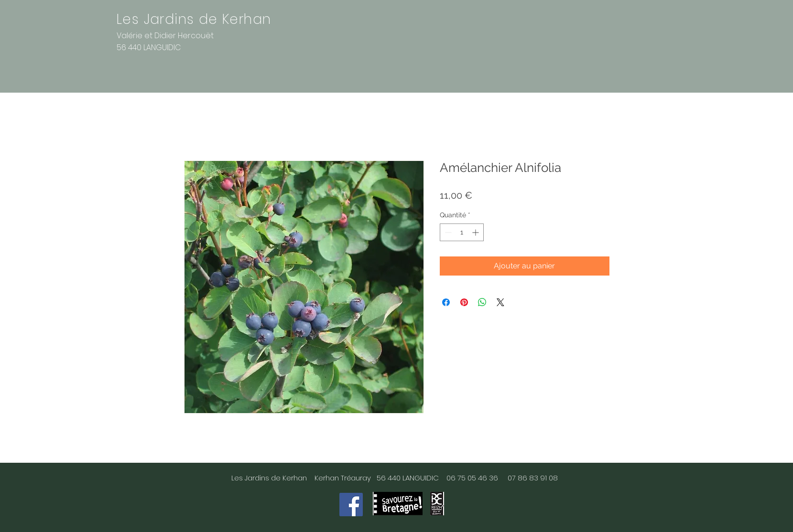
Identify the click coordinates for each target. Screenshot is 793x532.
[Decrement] (447, 232)
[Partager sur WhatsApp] (482, 302)
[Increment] (476, 232)
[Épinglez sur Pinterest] (464, 302)
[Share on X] (500, 302)
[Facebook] (351, 505)
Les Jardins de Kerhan (194, 19)
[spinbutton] (462, 232)
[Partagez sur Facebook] (446, 302)
